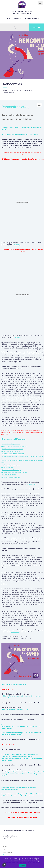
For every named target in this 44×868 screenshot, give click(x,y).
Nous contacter (8, 852)
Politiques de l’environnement (11, 465)
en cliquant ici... (31, 484)
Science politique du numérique (12, 470)
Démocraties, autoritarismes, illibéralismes (15, 446)
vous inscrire (15, 632)
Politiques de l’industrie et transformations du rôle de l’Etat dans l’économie (23, 462)
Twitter (5, 849)
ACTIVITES (15, 91)
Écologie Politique (8, 467)
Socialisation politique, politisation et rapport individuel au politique (23, 456)
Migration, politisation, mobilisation (13, 454)
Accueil (5, 91)
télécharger (17, 245)
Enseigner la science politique (11, 477)
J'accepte (23, 865)
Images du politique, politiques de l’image (15, 472)
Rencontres (26, 91)
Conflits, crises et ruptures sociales (13, 449)
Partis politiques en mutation (11, 451)
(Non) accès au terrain (9, 475)
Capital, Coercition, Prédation (11, 444)
